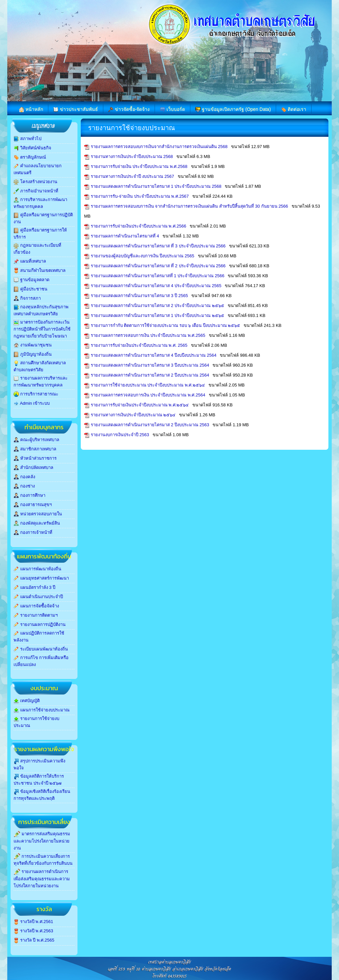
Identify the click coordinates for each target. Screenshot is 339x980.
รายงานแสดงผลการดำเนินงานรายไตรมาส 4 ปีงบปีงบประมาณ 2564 (154, 355)
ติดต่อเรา (294, 109)
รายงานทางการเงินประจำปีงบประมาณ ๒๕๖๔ (134, 415)
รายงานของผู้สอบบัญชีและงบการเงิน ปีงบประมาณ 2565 (143, 256)
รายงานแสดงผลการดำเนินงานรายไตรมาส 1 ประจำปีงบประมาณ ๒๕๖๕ (158, 315)
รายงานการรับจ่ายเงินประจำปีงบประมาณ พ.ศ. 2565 (140, 345)
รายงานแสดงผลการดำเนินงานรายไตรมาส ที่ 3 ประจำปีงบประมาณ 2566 (159, 246)
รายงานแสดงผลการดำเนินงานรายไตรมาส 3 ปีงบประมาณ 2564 (151, 365)
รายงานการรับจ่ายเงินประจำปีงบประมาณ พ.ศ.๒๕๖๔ (140, 405)
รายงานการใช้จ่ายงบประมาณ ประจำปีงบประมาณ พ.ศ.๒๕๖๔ (148, 385)
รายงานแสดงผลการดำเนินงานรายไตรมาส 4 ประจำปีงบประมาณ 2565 (157, 286)
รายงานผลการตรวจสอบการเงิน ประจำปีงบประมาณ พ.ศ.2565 (149, 335)
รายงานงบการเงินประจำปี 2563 (121, 435)
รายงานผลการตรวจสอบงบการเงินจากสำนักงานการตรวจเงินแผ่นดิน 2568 (160, 147)
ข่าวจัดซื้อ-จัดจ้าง (129, 109)
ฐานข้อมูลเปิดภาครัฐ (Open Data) (233, 109)
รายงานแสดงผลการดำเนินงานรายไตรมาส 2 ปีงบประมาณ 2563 (151, 425)
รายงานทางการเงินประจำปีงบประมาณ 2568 (132, 156)
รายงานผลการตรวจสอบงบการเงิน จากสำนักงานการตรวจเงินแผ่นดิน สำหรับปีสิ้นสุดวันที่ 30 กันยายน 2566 (190, 206)
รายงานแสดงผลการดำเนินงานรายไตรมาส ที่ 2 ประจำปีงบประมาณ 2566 (159, 266)
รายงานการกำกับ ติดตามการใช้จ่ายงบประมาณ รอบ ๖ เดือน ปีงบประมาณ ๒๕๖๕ (166, 325)
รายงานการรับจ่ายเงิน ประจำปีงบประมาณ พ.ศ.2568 (140, 166)
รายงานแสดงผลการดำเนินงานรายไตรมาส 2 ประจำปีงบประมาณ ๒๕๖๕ (158, 306)
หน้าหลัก (31, 109)
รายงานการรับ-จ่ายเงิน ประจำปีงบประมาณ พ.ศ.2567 (140, 196)
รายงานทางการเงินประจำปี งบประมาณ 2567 (133, 176)
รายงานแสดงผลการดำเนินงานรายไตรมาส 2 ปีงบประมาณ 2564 (151, 375)
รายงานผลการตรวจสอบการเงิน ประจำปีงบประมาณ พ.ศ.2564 (149, 395)
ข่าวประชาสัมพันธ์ (76, 109)
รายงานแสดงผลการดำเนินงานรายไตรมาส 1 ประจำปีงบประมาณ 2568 (157, 186)
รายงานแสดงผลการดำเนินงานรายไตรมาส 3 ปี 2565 (140, 296)
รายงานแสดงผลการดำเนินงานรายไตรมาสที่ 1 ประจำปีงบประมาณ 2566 (158, 276)
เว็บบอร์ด (172, 109)
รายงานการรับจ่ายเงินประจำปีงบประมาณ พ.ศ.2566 (139, 226)
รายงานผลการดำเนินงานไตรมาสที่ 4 (125, 236)
